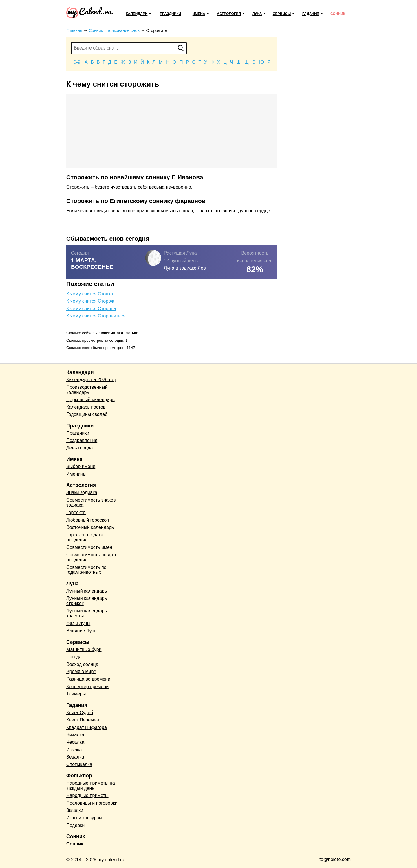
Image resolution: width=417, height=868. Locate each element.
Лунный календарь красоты (87, 613)
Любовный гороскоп (88, 520)
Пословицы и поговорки (92, 803)
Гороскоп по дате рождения (85, 537)
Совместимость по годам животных (86, 570)
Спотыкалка (79, 764)
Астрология (229, 14)
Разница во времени (88, 679)
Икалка (74, 750)
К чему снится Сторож (90, 301)
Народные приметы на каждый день (91, 786)
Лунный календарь (87, 591)
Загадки (75, 810)
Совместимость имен (89, 547)
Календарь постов (86, 407)
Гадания (311, 14)
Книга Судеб (80, 713)
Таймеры (76, 694)
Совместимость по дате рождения (92, 557)
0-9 (77, 62)
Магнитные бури (84, 649)
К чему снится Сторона (91, 309)
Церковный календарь (90, 400)
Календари (137, 14)
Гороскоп (76, 512)
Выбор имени (81, 466)
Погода (74, 657)
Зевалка (75, 757)
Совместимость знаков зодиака (91, 503)
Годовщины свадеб (87, 414)
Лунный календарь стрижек (87, 601)
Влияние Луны (82, 631)
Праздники (171, 14)
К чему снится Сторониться (96, 316)
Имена (199, 14)
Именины (76, 474)
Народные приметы (87, 795)
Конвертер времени (87, 687)
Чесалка (75, 742)
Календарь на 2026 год (91, 380)
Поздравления (82, 440)
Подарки (75, 825)
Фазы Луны (78, 623)
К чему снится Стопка (90, 294)
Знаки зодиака (82, 493)
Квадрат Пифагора (87, 727)
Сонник (338, 14)
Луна (257, 14)
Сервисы (282, 14)
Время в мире (81, 671)
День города (79, 448)
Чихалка (75, 735)
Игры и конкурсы (84, 818)
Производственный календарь (87, 390)
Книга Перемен (83, 720)
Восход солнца (82, 664)
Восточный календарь (90, 527)
